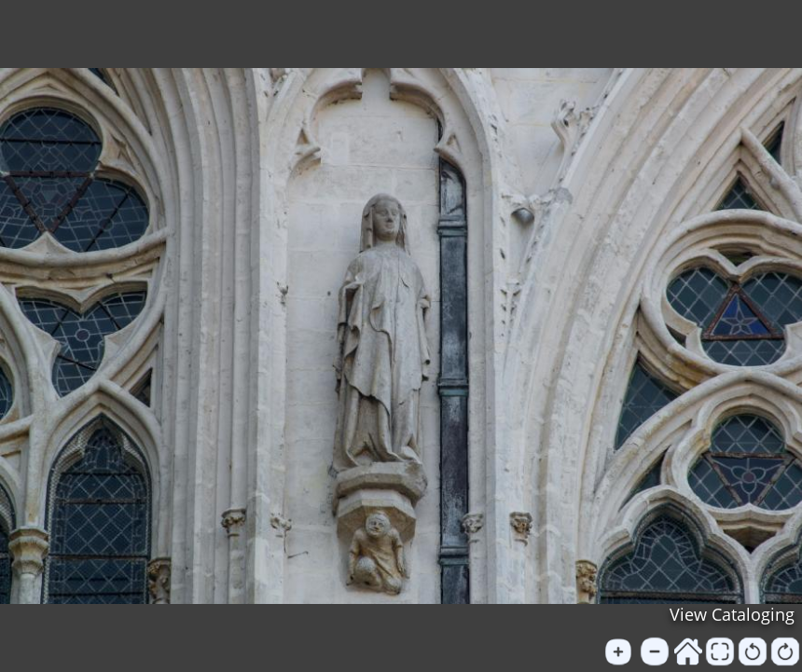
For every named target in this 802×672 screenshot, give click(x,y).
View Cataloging (732, 614)
